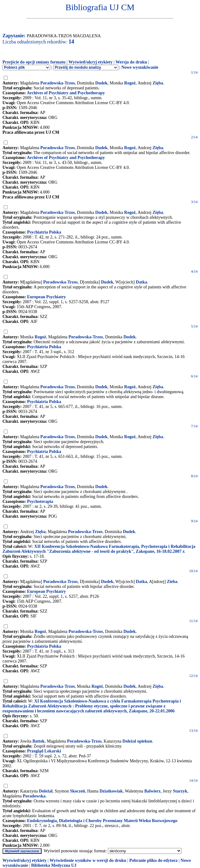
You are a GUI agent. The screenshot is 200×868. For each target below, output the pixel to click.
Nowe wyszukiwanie (140, 67)
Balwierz (152, 791)
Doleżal (46, 791)
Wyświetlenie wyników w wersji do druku (88, 860)
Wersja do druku (131, 62)
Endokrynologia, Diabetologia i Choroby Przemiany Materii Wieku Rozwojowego (102, 821)
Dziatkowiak (111, 791)
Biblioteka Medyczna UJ (54, 865)
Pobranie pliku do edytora (153, 860)
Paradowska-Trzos (58, 437)
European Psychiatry (47, 297)
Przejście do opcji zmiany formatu (34, 62)
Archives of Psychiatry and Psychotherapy (66, 93)
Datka (142, 282)
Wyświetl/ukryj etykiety (90, 62)
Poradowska (34, 796)
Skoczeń (78, 791)
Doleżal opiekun (137, 741)
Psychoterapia (40, 501)
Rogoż (130, 83)
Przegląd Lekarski (44, 751)
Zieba (172, 582)
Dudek (101, 83)
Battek (39, 741)
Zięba (158, 83)
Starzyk (180, 791)
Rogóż (97, 686)
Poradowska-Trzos (58, 83)
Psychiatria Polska (44, 232)
